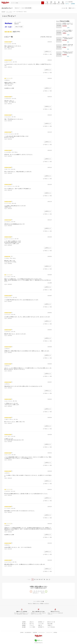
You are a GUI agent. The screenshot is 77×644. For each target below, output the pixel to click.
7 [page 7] (43, 579)
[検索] (43, 3)
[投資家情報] (35, 633)
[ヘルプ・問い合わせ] (51, 627)
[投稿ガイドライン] (36, 604)
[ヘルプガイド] (47, 604)
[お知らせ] (51, 3)
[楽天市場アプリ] (41, 627)
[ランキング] (32, 625)
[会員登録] (73, 4)
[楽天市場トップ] (41, 622)
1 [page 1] (33, 579)
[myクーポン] (32, 624)
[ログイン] (67, 4)
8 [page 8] (45, 579)
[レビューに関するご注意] (39, 601)
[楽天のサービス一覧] (51, 622)
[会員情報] (24, 622)
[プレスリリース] (49, 633)
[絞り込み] (49, 37)
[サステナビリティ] (42, 633)
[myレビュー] (17, 8)
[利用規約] (42, 604)
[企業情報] (22, 633)
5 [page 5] (39, 579)
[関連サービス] (72, 8)
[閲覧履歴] (55, 3)
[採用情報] (55, 633)
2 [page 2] (34, 579)
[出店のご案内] (50, 624)
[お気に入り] (59, 3)
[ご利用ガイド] (50, 625)
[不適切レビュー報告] (47, 54)
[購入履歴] (63, 3)
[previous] (29, 579)
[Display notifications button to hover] (47, 3)
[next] (48, 579)
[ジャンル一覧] (64, 8)
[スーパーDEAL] (32, 627)
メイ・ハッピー (9, 12)
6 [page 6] (41, 579)
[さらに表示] (50, 283)
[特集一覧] (40, 625)
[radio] (34, 591)
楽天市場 (3, 12)
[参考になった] (48, 52)
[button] (51, 3)
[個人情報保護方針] (28, 633)
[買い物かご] (24, 624)
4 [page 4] (38, 579)
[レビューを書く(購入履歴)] (27, 8)
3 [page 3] (36, 579)
